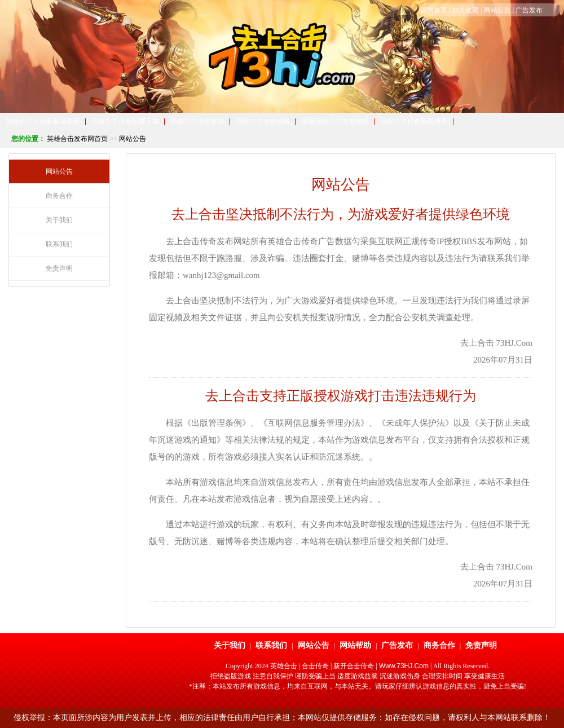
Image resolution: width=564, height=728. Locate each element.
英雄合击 (284, 666)
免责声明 (481, 645)
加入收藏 (465, 10)
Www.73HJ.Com (404, 666)
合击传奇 (315, 666)
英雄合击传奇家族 (197, 121)
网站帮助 (355, 645)
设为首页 (434, 10)
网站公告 (497, 10)
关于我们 (230, 645)
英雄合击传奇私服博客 (414, 121)
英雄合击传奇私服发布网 (43, 121)
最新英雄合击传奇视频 (335, 121)
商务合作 (439, 645)
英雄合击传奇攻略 (263, 121)
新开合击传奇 (354, 666)
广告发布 (529, 10)
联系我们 (271, 645)
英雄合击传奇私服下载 (125, 121)
